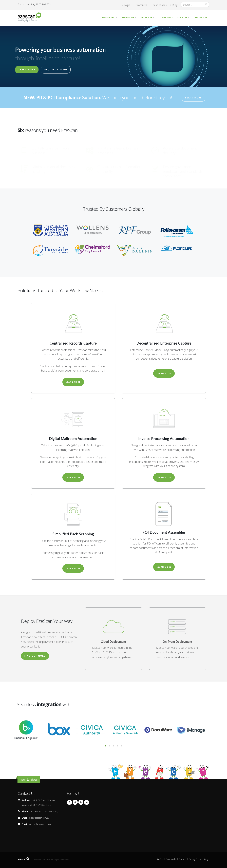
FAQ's (160, 859)
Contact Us (201, 18)
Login (126, 5)
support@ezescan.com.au (40, 824)
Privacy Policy (195, 859)
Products (147, 18)
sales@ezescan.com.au (39, 818)
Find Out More (35, 656)
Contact (182, 859)
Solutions (128, 18)
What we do (109, 18)
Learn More (27, 70)
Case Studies (159, 5)
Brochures (140, 5)
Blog (174, 5)
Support (182, 18)
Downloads (166, 18)
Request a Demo (56, 70)
